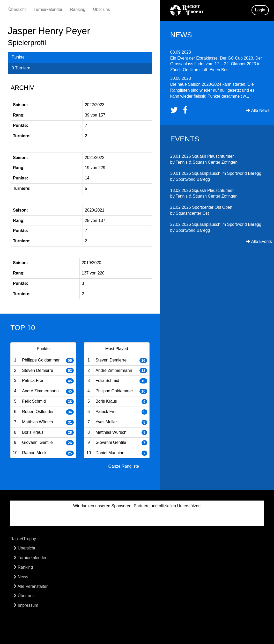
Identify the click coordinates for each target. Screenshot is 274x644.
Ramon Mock (34, 453)
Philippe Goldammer (41, 360)
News (21, 577)
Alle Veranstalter (31, 586)
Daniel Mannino (110, 453)
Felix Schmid (34, 401)
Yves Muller (106, 422)
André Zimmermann (40, 391)
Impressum (26, 605)
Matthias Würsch (37, 422)
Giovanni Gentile (37, 442)
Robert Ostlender (38, 412)
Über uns (102, 9)
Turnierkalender (48, 9)
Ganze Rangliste (124, 466)
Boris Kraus (33, 432)
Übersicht (17, 9)
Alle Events (259, 241)
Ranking (78, 9)
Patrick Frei (32, 381)
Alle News (258, 110)
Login (260, 10)
